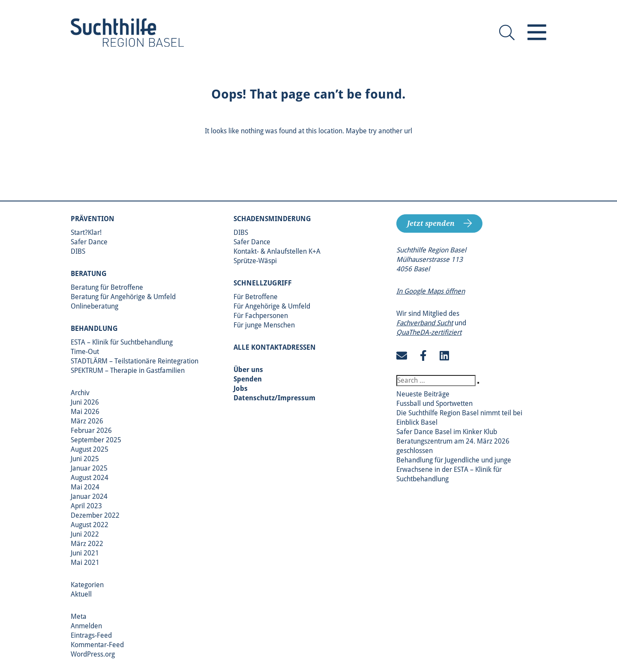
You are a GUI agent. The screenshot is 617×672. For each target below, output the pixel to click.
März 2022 (87, 544)
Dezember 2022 (95, 515)
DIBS (78, 251)
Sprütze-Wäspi (255, 261)
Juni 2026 (85, 402)
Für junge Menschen (264, 325)
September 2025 (96, 440)
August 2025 (90, 449)
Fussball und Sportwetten (434, 403)
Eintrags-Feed (91, 635)
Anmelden (86, 626)
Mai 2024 (85, 487)
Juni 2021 (85, 553)
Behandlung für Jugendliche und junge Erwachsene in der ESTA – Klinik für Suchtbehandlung (454, 469)
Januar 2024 (89, 496)
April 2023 (86, 506)
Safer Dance (89, 242)
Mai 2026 (85, 412)
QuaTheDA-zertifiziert (429, 332)
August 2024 (90, 478)
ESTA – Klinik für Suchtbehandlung (122, 342)
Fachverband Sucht (425, 323)
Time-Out (85, 352)
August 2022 (90, 525)
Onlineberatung (94, 306)
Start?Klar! (86, 232)
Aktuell (81, 594)
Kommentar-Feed (97, 645)
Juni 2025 (85, 459)
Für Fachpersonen (261, 316)
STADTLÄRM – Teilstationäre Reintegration (135, 361)
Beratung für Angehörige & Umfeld (123, 297)
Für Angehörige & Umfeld (272, 306)
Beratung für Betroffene (107, 287)
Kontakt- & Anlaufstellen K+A (277, 251)
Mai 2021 (85, 562)
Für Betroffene (256, 297)
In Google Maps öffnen (431, 291)
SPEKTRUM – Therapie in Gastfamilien (128, 370)
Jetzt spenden (431, 223)
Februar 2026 (91, 430)
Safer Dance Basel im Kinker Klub (447, 432)
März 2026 (87, 421)
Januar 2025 (89, 468)
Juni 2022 (85, 534)
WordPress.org (93, 654)
